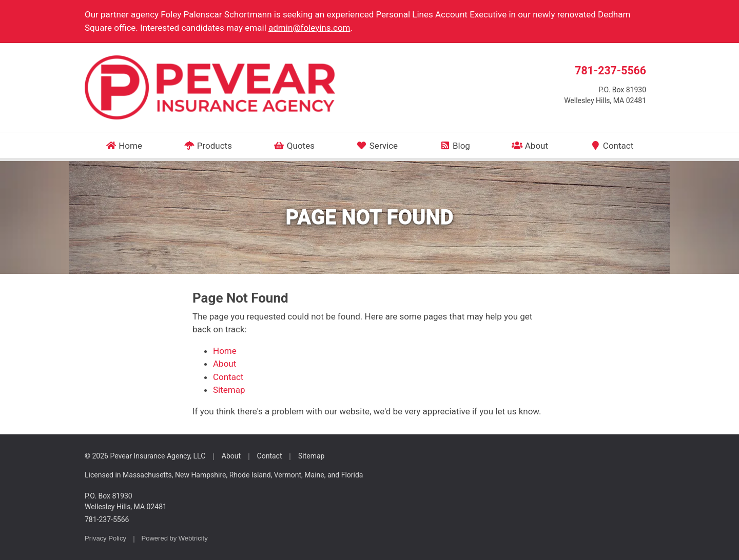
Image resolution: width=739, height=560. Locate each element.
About (530, 146)
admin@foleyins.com (309, 28)
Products (208, 146)
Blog (454, 146)
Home (124, 146)
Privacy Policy (105, 538)
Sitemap (229, 390)
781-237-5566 (610, 71)
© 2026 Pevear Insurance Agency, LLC (145, 456)
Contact (611, 146)
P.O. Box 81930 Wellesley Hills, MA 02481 (126, 501)
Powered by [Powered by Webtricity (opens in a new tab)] (175, 538)
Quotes (294, 146)
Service (377, 146)
